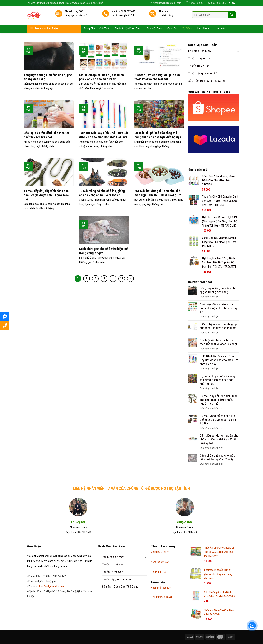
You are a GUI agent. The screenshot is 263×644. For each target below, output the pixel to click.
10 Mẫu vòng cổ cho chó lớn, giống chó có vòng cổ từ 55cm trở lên (219, 420)
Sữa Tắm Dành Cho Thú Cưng (207, 81)
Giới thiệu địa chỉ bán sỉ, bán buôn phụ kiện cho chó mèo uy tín (218, 308)
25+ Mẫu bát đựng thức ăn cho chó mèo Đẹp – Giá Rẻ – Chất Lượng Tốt (219, 439)
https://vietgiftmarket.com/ (52, 586)
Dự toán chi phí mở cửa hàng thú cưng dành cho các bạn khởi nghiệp (218, 380)
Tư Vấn (188, 22)
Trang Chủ (89, 22)
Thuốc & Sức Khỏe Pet (128, 22)
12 (122, 278)
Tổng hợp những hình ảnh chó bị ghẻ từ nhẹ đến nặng (218, 290)
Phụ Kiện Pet (155, 22)
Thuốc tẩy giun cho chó (203, 73)
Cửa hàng (173, 22)
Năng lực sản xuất (160, 562)
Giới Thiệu (105, 22)
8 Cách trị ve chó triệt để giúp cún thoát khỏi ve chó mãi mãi (218, 326)
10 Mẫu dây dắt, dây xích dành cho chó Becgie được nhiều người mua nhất (219, 400)
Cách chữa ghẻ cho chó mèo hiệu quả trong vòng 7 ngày (217, 457)
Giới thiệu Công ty (160, 552)
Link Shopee (204, 22)
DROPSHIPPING (159, 572)
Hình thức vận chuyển (162, 597)
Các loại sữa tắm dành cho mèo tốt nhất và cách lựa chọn (219, 342)
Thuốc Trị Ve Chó (199, 66)
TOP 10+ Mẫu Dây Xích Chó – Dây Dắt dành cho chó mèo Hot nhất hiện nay (219, 360)
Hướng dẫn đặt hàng (161, 588)
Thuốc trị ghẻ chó (199, 58)
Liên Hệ (221, 22)
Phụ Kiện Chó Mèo (200, 51)
